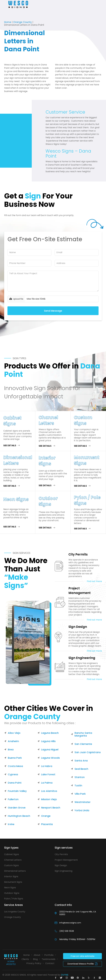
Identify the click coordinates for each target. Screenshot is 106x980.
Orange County (22, 22)
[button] (5, 4)
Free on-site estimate (83, 956)
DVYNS (65, 975)
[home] (18, 4)
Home (8, 22)
